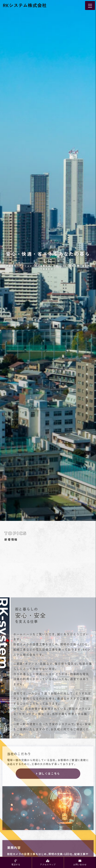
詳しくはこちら (49, 777)
